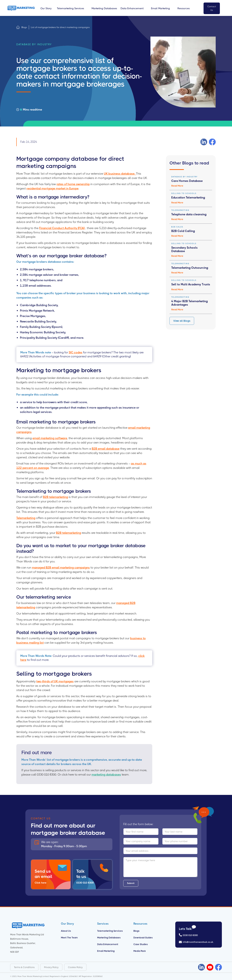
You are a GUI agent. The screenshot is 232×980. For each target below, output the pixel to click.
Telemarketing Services (110, 931)
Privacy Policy (51, 967)
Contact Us (212, 8)
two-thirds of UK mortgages (55, 681)
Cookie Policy (75, 967)
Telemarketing (26, 518)
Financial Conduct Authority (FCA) (62, 228)
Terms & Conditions (24, 967)
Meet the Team (69, 938)
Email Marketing (106, 951)
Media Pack (140, 951)
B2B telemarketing (55, 497)
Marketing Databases (109, 938)
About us (66, 931)
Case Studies (141, 944)
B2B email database (106, 449)
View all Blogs (182, 321)
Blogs (24, 27)
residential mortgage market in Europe (52, 188)
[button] (46, 8)
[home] (21, 8)
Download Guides (143, 938)
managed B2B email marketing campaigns (61, 568)
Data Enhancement (108, 944)
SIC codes (75, 352)
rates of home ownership (73, 184)
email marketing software (50, 438)
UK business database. (120, 174)
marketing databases (106, 775)
